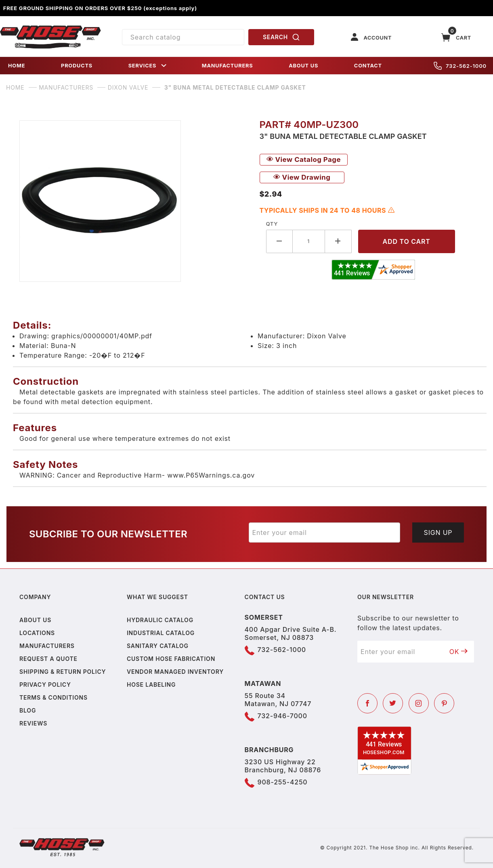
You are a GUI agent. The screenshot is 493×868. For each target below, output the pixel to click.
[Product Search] (183, 37)
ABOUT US (303, 66)
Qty (272, 224)
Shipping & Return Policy (63, 672)
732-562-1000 (460, 66)
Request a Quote (48, 659)
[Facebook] (367, 703)
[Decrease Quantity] (279, 241)
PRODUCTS (77, 66)
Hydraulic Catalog (160, 620)
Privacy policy (45, 685)
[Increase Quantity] (338, 241)
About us (35, 620)
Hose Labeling (151, 685)
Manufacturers (47, 646)
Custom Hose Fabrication (171, 659)
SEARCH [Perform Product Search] (281, 37)
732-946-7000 (282, 716)
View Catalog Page (304, 159)
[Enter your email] (325, 533)
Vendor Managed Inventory (175, 672)
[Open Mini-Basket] (456, 37)
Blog (28, 710)
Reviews (33, 723)
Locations (37, 633)
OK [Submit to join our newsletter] (459, 652)
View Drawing (302, 177)
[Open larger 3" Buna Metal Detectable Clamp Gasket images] (133, 201)
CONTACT (368, 66)
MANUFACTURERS (228, 66)
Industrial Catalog (161, 633)
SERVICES (148, 66)
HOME (17, 66)
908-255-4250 (283, 782)
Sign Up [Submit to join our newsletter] (438, 533)
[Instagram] (419, 703)
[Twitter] (393, 703)
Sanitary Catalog (158, 646)
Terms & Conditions (53, 697)
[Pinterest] (444, 703)
